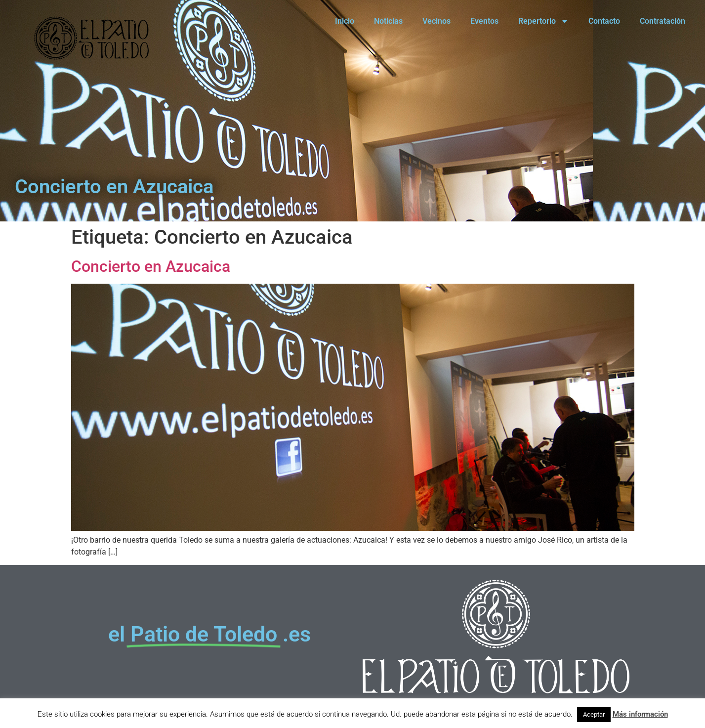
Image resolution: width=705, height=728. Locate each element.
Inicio (345, 21)
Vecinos (436, 21)
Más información (640, 714)
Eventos (484, 21)
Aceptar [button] (594, 714)
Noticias (388, 21)
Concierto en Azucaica (151, 266)
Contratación (663, 21)
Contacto (604, 21)
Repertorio (543, 21)
